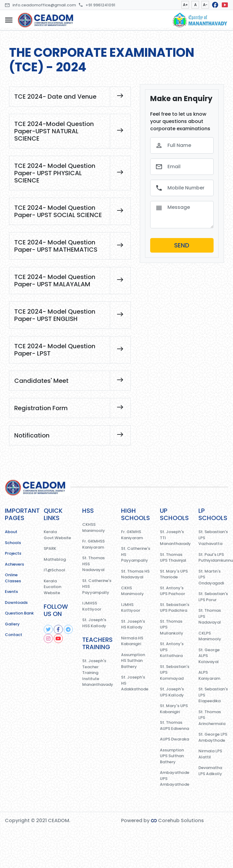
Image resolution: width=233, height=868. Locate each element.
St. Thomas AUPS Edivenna (174, 725)
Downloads (16, 602)
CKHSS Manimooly (94, 528)
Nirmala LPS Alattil (210, 754)
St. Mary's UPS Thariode (174, 574)
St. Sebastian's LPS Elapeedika (213, 695)
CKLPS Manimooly (210, 636)
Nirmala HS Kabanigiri (132, 641)
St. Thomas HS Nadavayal (135, 574)
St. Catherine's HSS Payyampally (97, 587)
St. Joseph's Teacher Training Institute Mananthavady (97, 673)
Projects (13, 553)
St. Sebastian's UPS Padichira (175, 608)
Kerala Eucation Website (52, 587)
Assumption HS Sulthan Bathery (133, 661)
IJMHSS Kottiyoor (92, 606)
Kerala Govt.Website (57, 535)
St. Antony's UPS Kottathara (172, 650)
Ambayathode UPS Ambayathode (175, 778)
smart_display (225, 5)
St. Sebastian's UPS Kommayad (175, 672)
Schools (13, 543)
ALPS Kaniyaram (209, 675)
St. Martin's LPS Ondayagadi (211, 577)
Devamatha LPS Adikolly (210, 771)
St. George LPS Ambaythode (213, 737)
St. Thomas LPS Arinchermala (212, 718)
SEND (182, 245)
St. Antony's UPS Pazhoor (172, 591)
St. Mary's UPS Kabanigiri (174, 709)
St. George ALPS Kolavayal (209, 656)
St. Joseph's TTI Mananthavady (175, 538)
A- (205, 5)
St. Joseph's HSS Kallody (94, 623)
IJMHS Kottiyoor (131, 608)
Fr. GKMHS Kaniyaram (132, 535)
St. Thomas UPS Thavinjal (173, 558)
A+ (185, 5)
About (11, 532)
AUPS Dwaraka (174, 739)
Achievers (14, 564)
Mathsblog (55, 559)
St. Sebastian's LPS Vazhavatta (213, 538)
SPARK (50, 548)
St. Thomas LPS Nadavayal (210, 616)
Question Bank (19, 613)
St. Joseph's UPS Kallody (172, 692)
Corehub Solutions (177, 820)
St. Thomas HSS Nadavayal (93, 564)
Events (11, 592)
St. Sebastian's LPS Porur (213, 597)
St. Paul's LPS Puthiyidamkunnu (213, 558)
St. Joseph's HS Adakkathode (135, 683)
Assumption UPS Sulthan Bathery (172, 756)
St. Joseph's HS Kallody (133, 624)
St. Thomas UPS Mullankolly (172, 627)
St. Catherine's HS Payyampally (136, 554)
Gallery (12, 624)
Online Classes (13, 578)
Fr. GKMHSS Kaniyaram (93, 544)
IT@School (54, 570)
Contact (14, 635)
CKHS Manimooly (132, 591)
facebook (215, 5)
